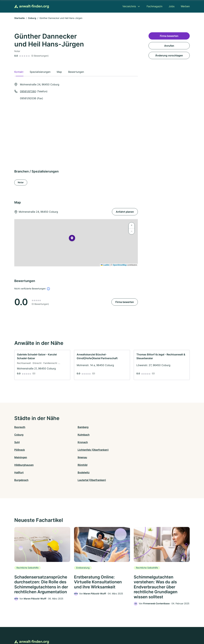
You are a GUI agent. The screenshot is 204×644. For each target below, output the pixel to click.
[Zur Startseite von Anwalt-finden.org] (32, 6)
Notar (21, 182)
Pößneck (107, 435)
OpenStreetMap (120, 265)
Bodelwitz (64, 450)
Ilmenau (63, 442)
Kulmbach (152, 427)
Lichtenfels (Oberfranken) (161, 435)
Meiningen (21, 442)
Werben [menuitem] (185, 6)
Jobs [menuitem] (172, 6)
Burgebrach (109, 450)
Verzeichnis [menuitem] (129, 6)
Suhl (17, 435)
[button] (72, 239)
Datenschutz (76, 630)
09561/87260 (28, 91)
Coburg (32, 18)
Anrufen (169, 46)
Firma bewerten (125, 302)
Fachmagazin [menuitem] (154, 6)
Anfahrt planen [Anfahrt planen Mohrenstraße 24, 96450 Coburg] (125, 212)
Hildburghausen (112, 442)
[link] (42, 365)
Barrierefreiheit (93, 630)
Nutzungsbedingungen (115, 630)
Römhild (151, 442)
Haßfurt (19, 450)
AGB (131, 630)
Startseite (19, 18)
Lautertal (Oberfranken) (160, 450)
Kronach (63, 435)
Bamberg (64, 427)
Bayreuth (20, 427)
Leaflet (105, 265)
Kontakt (63, 630)
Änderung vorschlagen (169, 55)
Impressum (142, 630)
